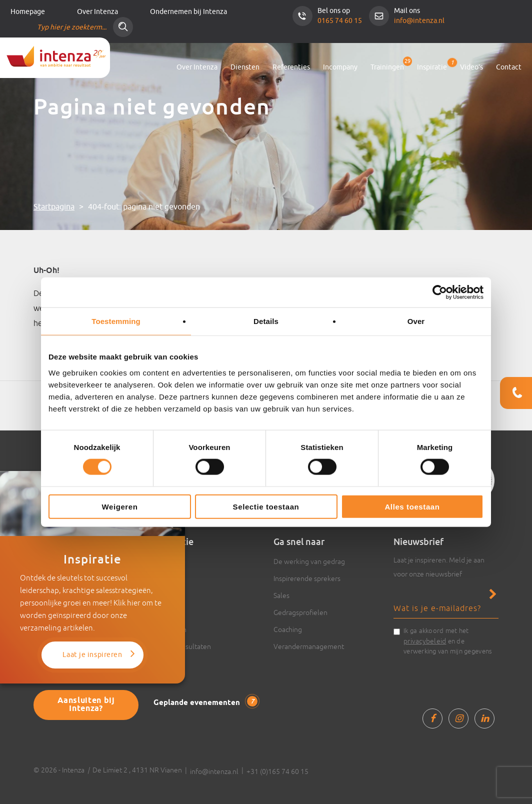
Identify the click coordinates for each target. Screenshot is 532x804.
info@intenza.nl (419, 21)
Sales (281, 595)
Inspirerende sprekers (307, 578)
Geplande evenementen (205, 702)
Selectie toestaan (266, 506)
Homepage (28, 12)
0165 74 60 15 (340, 21)
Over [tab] (416, 321)
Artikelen (168, 561)
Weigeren (119, 506)
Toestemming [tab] (116, 321)
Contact (509, 67)
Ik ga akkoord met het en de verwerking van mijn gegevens (448, 641)
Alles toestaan (412, 506)
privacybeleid (425, 641)
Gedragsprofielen (300, 612)
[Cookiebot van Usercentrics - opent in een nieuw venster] (440, 292)
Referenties (291, 67)
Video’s (471, 67)
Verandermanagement (309, 646)
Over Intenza (97, 12)
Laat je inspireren (92, 655)
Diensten (245, 67)
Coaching (288, 629)
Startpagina (54, 207)
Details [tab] (266, 321)
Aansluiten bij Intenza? (86, 705)
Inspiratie (432, 65)
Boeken (165, 612)
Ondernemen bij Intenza (188, 12)
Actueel (165, 595)
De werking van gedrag (309, 561)
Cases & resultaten (182, 646)
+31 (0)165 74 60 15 (277, 771)
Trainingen (387, 67)
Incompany (340, 67)
